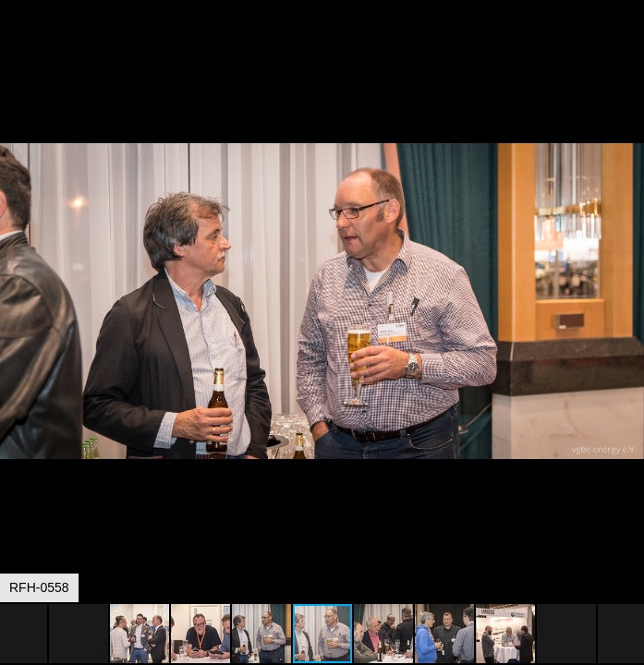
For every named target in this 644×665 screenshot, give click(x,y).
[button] (627, 48)
